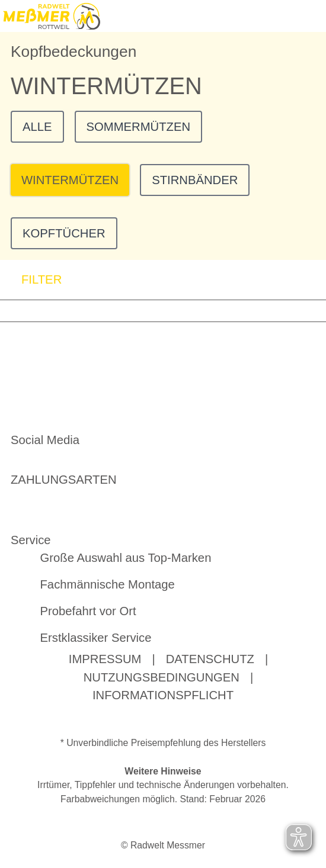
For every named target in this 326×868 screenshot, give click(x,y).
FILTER (31, 280)
